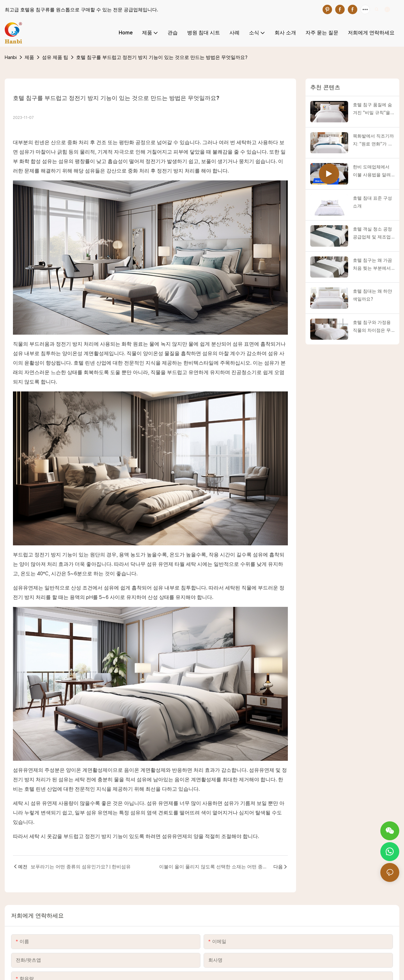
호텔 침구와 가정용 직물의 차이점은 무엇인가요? (372, 327)
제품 (29, 57)
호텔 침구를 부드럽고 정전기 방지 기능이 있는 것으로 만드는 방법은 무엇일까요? (162, 57)
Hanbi (11, 57)
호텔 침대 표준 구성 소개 (372, 202)
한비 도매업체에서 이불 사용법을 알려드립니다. (372, 172)
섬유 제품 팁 (55, 57)
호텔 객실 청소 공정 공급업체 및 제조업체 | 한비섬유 (372, 234)
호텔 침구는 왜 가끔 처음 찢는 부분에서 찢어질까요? (372, 265)
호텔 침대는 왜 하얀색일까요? (372, 295)
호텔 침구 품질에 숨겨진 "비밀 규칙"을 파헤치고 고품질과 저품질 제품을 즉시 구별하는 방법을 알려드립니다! (372, 109)
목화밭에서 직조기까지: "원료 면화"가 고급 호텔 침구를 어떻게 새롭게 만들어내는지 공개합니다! (373, 141)
